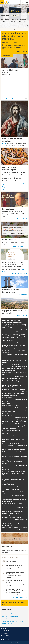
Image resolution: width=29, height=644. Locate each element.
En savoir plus (22, 26)
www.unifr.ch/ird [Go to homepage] (5, 637)
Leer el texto (21, 330)
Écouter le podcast (20, 465)
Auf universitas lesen (19, 436)
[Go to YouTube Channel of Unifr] (4, 639)
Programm (5, 187)
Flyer (4, 189)
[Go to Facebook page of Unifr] (2, 639)
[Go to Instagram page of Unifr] (8, 639)
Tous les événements (19, 597)
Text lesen (22, 391)
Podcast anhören (20, 507)
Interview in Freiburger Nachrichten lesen (17, 355)
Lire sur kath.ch (21, 477)
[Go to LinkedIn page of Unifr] (6, 639)
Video (6, 549)
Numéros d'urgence (17, 643)
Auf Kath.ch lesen (20, 376)
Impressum (3, 643)
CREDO (4, 144)
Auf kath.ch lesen (20, 400)
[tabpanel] (14, 16)
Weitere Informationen (19, 246)
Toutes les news (7, 99)
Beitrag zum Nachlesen (18, 495)
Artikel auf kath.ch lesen (18, 343)
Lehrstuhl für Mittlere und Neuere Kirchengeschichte (11, 617)
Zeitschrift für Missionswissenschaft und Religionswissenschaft (13, 622)
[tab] (15, 29)
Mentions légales (9, 643)
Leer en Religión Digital (18, 367)
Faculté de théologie (8, 613)
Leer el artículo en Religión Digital (16, 446)
